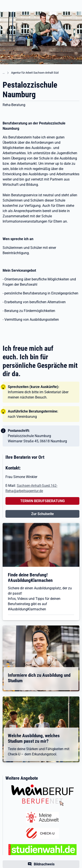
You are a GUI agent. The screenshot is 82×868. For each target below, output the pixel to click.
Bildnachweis (44, 864)
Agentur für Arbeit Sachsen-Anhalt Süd (35, 73)
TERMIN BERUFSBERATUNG (43, 501)
